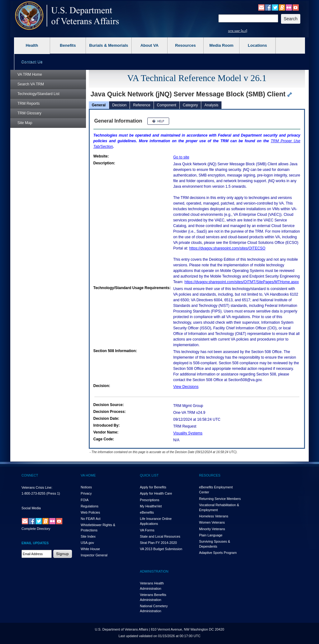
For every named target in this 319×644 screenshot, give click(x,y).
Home (30, 75)
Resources (185, 45)
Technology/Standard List (38, 94)
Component (167, 105)
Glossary (29, 113)
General (99, 105)
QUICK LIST (149, 475)
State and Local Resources (160, 536)
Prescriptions (150, 500)
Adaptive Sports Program (218, 553)
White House (90, 549)
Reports (29, 104)
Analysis (211, 105)
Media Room (221, 45)
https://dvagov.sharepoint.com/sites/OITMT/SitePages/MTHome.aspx (242, 282)
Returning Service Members (220, 499)
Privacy (86, 493)
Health (32, 45)
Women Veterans (212, 522)
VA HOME (88, 475)
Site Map (25, 123)
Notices (86, 487)
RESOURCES (210, 475)
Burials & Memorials (109, 45)
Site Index (88, 536)
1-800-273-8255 (33, 493)
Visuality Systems (188, 433)
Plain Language (211, 535)
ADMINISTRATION (154, 571)
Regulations (90, 506)
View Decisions (186, 387)
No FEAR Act (91, 519)
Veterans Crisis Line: (37, 487)
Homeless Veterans (214, 516)
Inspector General (94, 555)
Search (31, 84)
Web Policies (90, 512)
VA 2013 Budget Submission (161, 549)
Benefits (68, 45)
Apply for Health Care (156, 493)
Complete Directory (36, 529)
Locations (257, 45)
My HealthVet (151, 506)
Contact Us (32, 62)
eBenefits (147, 512)
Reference (142, 105)
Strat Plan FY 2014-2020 (158, 543)
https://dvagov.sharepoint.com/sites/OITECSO (227, 248)
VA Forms (147, 530)
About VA (150, 45)
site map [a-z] (238, 31)
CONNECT (30, 475)
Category (190, 105)
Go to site (181, 157)
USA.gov (87, 543)
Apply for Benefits (153, 487)
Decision (119, 105)
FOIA (85, 500)
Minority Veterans (212, 529)
